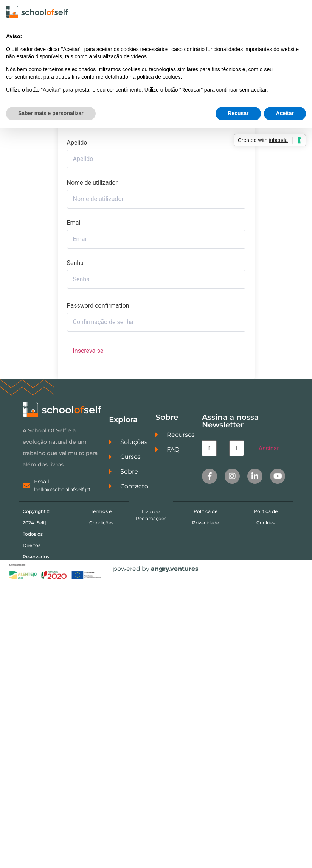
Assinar (269, 448)
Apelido (77, 143)
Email (75, 223)
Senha (75, 263)
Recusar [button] (238, 113)
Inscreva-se (88, 351)
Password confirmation (98, 306)
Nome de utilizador (92, 183)
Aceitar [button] (285, 113)
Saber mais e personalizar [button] (51, 113)
